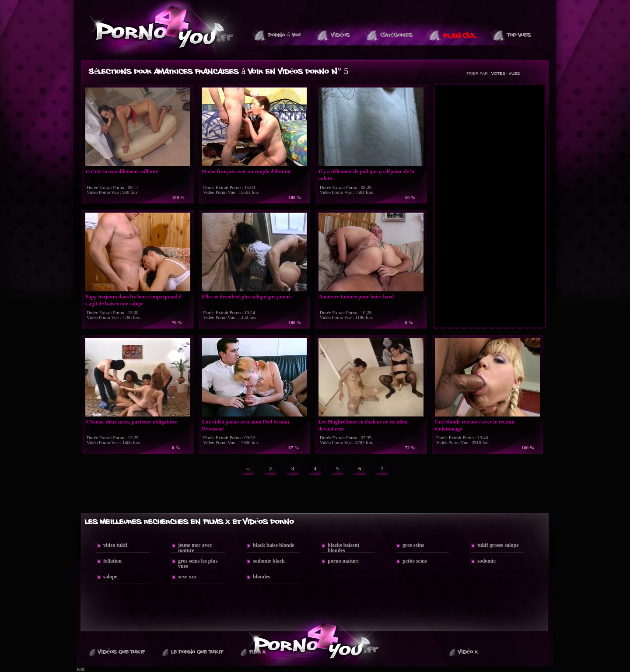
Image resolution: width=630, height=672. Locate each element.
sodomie (486, 561)
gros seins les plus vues (198, 563)
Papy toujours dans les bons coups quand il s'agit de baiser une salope (133, 300)
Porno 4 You (284, 35)
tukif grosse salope (498, 545)
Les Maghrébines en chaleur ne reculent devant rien (363, 425)
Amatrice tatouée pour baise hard (356, 297)
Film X (257, 652)
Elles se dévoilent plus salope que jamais (247, 297)
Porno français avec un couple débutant (246, 171)
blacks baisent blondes (343, 548)
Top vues (519, 35)
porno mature (343, 561)
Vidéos (341, 35)
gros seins (413, 545)
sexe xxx (187, 577)
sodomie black (269, 561)
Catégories (397, 35)
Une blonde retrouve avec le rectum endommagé (475, 425)
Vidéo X (468, 652)
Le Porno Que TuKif (197, 652)
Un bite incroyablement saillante (122, 171)
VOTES (498, 73)
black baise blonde (274, 545)
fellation (112, 561)
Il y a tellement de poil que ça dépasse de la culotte (366, 175)
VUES (514, 73)
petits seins (415, 561)
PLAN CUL (460, 36)
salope (110, 577)
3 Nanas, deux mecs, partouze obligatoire (131, 422)
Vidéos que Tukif (121, 652)
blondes (261, 577)
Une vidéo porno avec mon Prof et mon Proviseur (245, 425)
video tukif (115, 545)
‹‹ (248, 468)
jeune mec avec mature (195, 548)
